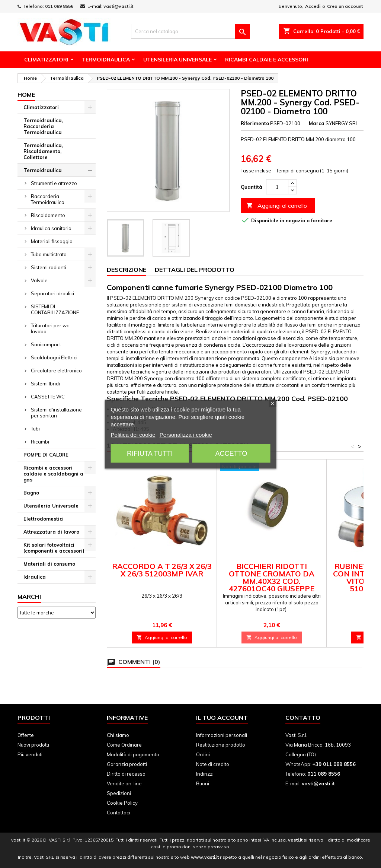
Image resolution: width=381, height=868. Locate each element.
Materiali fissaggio (52, 241)
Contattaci (119, 813)
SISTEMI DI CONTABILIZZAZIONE (55, 309)
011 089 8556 (59, 6)
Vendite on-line (124, 783)
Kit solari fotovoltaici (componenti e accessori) (54, 548)
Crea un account (345, 6)
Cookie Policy (122, 803)
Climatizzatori (46, 60)
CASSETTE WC (48, 397)
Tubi (35, 429)
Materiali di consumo (49, 564)
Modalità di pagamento (133, 754)
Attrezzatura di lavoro (51, 532)
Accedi (313, 6)
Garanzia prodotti (127, 764)
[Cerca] (190, 31)
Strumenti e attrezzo (54, 183)
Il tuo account (222, 718)
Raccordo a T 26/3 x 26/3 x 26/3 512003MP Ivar (162, 570)
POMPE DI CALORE (46, 455)
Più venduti (30, 754)
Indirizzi (205, 774)
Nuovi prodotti (33, 745)
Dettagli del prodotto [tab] (195, 270)
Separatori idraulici (52, 293)
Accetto (231, 453)
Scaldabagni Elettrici (54, 357)
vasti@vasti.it (118, 6)
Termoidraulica (106, 60)
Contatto (303, 718)
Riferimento (255, 123)
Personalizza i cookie (186, 434)
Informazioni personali (222, 735)
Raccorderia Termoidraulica (48, 199)
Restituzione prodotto (221, 745)
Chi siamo (118, 735)
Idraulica (35, 577)
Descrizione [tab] (127, 270)
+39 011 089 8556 (334, 764)
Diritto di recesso (126, 774)
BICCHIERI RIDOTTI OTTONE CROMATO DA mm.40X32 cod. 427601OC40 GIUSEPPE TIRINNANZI (272, 581)
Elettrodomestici (44, 519)
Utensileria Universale (177, 60)
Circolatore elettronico (56, 371)
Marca (317, 123)
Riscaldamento (48, 215)
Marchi (29, 597)
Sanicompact (46, 344)
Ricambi (40, 442)
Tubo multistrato (49, 254)
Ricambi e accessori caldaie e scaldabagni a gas (53, 474)
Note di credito (213, 764)
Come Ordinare (124, 745)
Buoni (203, 783)
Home (26, 95)
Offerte (26, 735)
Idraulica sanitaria (51, 228)
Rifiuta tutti (150, 453)
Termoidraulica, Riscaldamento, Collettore (43, 151)
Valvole (39, 280)
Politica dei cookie (133, 434)
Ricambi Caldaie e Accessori (267, 60)
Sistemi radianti (49, 267)
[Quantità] (277, 187)
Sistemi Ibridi (45, 384)
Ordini (203, 754)
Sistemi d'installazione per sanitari (56, 413)
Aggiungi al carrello (277, 206)
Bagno (31, 493)
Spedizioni (119, 793)
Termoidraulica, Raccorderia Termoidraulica (43, 126)
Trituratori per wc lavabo (50, 328)
